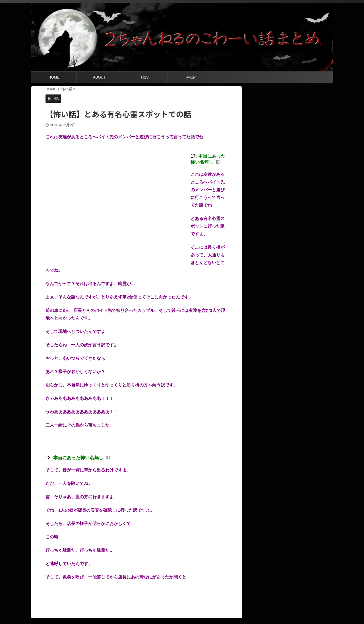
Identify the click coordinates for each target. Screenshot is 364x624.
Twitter (191, 77)
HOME (54, 77)
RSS (145, 77)
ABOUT (99, 77)
